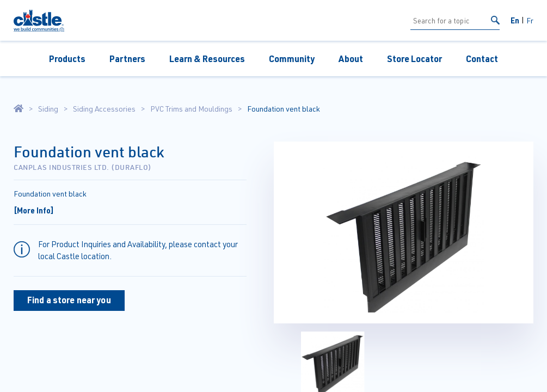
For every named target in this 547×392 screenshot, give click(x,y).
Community (292, 59)
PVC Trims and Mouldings (191, 109)
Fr (530, 20)
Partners (127, 59)
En (515, 20)
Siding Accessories (104, 109)
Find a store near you (69, 300)
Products (67, 59)
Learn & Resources (207, 59)
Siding (48, 109)
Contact (482, 59)
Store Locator (414, 59)
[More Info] (34, 210)
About (351, 59)
